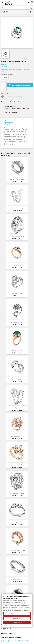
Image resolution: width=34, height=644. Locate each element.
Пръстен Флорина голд (17, 465)
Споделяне (10, 102)
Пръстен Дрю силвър (17, 208)
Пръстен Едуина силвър (17, 522)
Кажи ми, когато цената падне (14, 97)
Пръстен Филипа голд (17, 436)
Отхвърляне (17, 618)
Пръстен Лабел (17, 265)
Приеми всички (17, 622)
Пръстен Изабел (17, 351)
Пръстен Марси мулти (17, 379)
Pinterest (19, 102)
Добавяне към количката (20, 85)
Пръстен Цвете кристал (17, 322)
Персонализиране (17, 614)
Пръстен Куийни (17, 294)
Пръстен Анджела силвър (17, 179)
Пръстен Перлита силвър (17, 408)
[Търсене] (17, 8)
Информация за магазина (11, 637)
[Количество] (3, 85)
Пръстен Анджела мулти (17, 236)
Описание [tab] (8, 121)
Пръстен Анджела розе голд (17, 550)
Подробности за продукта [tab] (14, 124)
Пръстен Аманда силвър (17, 493)
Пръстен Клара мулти (17, 579)
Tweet (14, 102)
